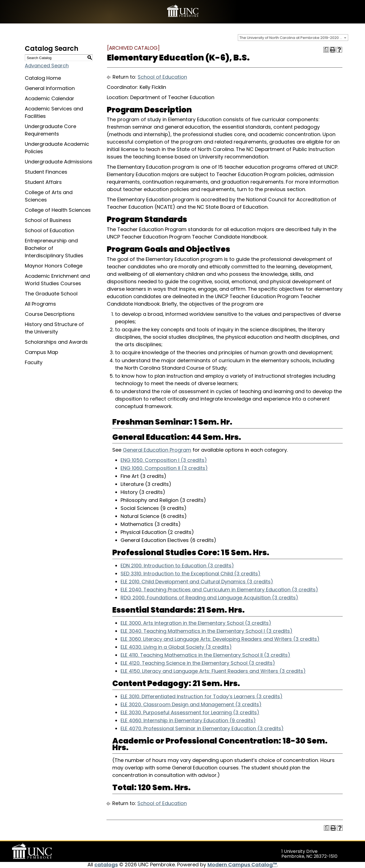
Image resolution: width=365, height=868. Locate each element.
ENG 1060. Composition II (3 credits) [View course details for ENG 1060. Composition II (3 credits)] (164, 468)
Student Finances (46, 172)
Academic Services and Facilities (54, 112)
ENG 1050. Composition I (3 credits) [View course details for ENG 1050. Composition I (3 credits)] (164, 460)
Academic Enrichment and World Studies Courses (57, 280)
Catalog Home (43, 78)
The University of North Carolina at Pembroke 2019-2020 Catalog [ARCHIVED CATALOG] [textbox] (294, 38)
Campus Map (42, 352)
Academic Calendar (50, 98)
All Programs (40, 304)
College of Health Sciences (58, 210)
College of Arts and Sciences (49, 196)
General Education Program (157, 450)
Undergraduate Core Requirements (50, 130)
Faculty (34, 362)
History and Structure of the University (54, 328)
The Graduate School (51, 294)
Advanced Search (47, 66)
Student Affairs (43, 182)
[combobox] (293, 38)
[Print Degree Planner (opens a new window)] (326, 50)
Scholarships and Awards (56, 342)
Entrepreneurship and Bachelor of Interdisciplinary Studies (54, 248)
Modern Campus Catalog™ (242, 865)
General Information (50, 88)
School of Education (50, 230)
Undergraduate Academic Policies (57, 148)
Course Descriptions (50, 314)
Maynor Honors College (54, 266)
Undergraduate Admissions (59, 162)
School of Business (48, 220)
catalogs (106, 865)
